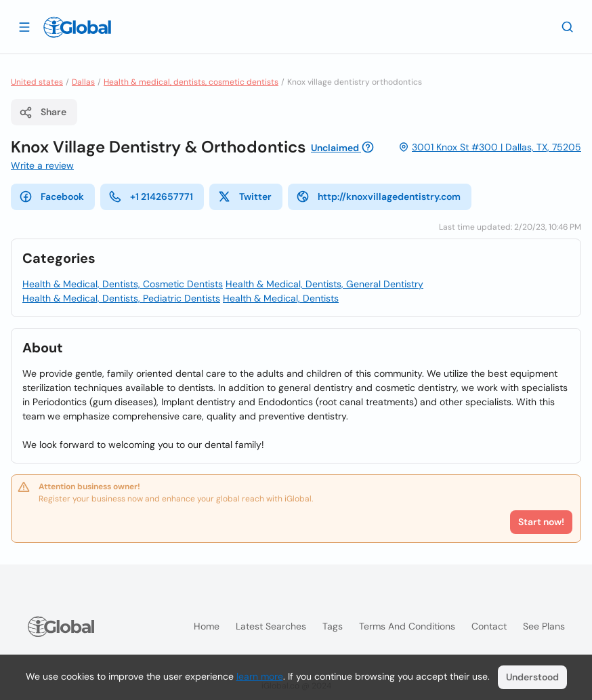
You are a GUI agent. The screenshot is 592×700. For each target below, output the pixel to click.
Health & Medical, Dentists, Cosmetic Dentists (123, 284)
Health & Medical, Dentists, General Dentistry (324, 284)
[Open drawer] (24, 26)
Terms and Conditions (407, 626)
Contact (489, 626)
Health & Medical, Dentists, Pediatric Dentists (121, 298)
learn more (260, 676)
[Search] (568, 26)
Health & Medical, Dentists (281, 298)
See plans (544, 626)
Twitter (245, 197)
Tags (333, 626)
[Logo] (77, 27)
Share (43, 112)
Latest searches (271, 626)
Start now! (541, 522)
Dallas (83, 82)
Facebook (51, 197)
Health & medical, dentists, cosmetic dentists (191, 82)
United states (37, 82)
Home (207, 626)
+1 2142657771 (151, 197)
